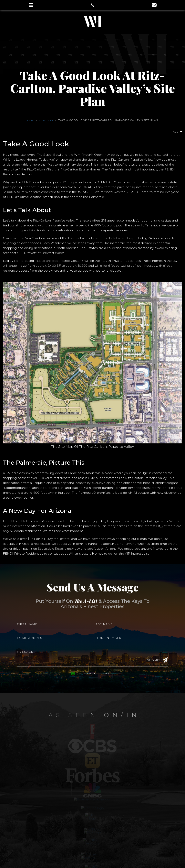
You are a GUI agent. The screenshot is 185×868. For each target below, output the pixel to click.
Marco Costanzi (72, 261)
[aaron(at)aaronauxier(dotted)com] (154, 5)
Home (31, 120)
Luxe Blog (47, 120)
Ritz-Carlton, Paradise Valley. (54, 220)
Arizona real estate (36, 544)
